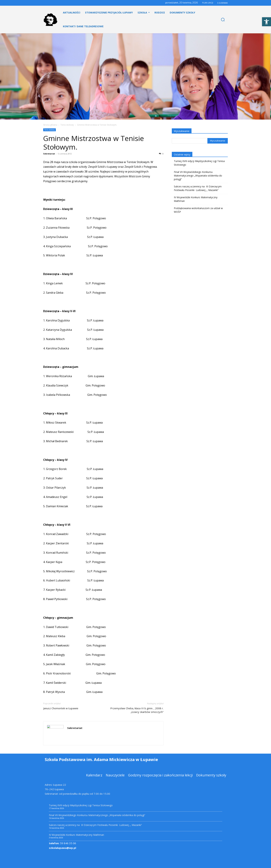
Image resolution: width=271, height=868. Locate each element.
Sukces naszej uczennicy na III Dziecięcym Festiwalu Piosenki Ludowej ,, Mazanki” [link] (198, 188)
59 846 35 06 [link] (62, 843)
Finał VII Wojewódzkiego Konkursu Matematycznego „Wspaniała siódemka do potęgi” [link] (198, 176)
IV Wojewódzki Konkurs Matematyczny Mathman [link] (196, 199)
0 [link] (161, 154)
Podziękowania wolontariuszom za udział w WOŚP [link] (198, 210)
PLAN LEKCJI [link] (208, 3)
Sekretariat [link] (49, 154)
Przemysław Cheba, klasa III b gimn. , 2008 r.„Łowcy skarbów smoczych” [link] (137, 710)
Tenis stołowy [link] (67, 125)
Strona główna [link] (50, 125)
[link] (267, 22)
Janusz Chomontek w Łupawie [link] (61, 708)
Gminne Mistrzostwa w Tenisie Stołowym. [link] (94, 143)
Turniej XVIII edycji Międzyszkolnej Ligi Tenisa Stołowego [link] (199, 163)
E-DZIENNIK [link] (223, 3)
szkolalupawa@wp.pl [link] (62, 848)
